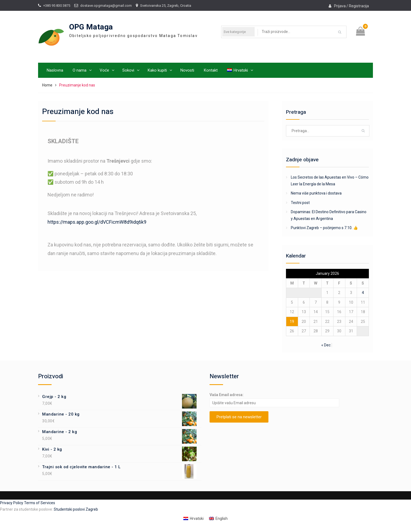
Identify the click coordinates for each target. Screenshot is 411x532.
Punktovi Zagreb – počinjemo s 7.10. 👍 (324, 228)
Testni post (300, 203)
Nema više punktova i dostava (316, 193)
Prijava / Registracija (351, 6)
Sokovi (128, 70)
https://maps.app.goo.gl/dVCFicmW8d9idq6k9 (97, 222)
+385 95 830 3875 (57, 6)
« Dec (326, 345)
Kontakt (211, 70)
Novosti (187, 70)
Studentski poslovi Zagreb (76, 509)
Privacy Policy (12, 503)
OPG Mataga (91, 27)
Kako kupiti (157, 70)
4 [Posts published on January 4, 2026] (363, 293)
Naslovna (55, 70)
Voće (104, 70)
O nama (80, 70)
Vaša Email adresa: (227, 395)
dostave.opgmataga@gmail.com (106, 6)
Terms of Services (40, 503)
